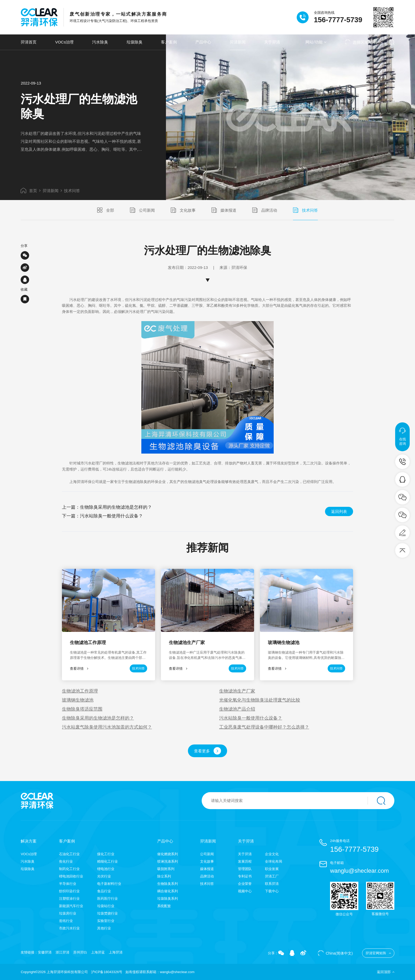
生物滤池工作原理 (80, 691)
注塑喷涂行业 (69, 899)
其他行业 (104, 928)
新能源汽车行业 (71, 906)
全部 (106, 210)
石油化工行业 (69, 854)
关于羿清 (272, 42)
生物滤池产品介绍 (237, 709)
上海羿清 (116, 952)
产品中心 (203, 42)
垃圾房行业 (68, 913)
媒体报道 (224, 210)
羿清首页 (29, 42)
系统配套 (164, 906)
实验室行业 (106, 921)
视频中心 (245, 891)
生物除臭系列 (168, 884)
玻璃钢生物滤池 (78, 700)
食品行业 (104, 891)
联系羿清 (272, 884)
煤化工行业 (106, 854)
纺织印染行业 (69, 891)
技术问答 (72, 191)
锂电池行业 (106, 869)
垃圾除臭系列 (168, 899)
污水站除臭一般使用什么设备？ (111, 516)
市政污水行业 (69, 928)
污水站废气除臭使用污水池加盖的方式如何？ (107, 727)
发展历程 (245, 861)
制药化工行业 (69, 869)
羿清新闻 (238, 42)
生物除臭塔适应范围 (82, 709)
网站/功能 (316, 42)
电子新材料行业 (109, 884)
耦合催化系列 (168, 891)
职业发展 (272, 869)
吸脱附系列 (166, 869)
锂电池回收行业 (71, 876)
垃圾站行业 (106, 906)
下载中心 (272, 891)
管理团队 (245, 869)
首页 (29, 190)
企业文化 (272, 854)
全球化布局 (274, 861)
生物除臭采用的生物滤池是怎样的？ (116, 507)
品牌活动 (265, 210)
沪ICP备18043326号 (107, 972)
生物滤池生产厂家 (237, 691)
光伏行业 (104, 876)
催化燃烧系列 (168, 854)
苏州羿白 (80, 952)
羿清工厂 (272, 876)
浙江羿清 (62, 952)
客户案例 (169, 42)
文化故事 (183, 210)
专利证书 (245, 876)
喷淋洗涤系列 (168, 861)
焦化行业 (66, 861)
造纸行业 (66, 921)
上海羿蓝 (98, 952)
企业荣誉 (245, 884)
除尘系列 (164, 876)
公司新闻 (142, 210)
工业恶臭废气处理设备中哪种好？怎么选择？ (264, 727)
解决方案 (29, 841)
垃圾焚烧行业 (107, 913)
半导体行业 (68, 884)
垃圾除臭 (134, 42)
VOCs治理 (64, 42)
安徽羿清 (45, 952)
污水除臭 (100, 42)
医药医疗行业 (107, 899)
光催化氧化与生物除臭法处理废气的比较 (260, 700)
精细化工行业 (107, 861)
